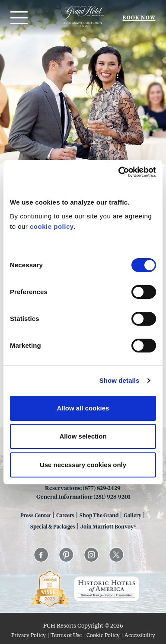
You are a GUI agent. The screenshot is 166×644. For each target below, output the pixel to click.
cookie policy (52, 226)
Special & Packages (53, 526)
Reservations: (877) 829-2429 (83, 488)
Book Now (139, 18)
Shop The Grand (99, 515)
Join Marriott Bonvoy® (108, 526)
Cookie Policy (103, 635)
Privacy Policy (29, 635)
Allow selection (83, 436)
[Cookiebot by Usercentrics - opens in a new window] (119, 172)
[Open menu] (18, 18)
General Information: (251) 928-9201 (83, 496)
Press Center (36, 515)
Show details (120, 380)
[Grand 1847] (82, 26)
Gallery (132, 515)
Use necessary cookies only (83, 465)
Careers (65, 515)
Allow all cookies (83, 408)
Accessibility (140, 635)
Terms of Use (66, 635)
